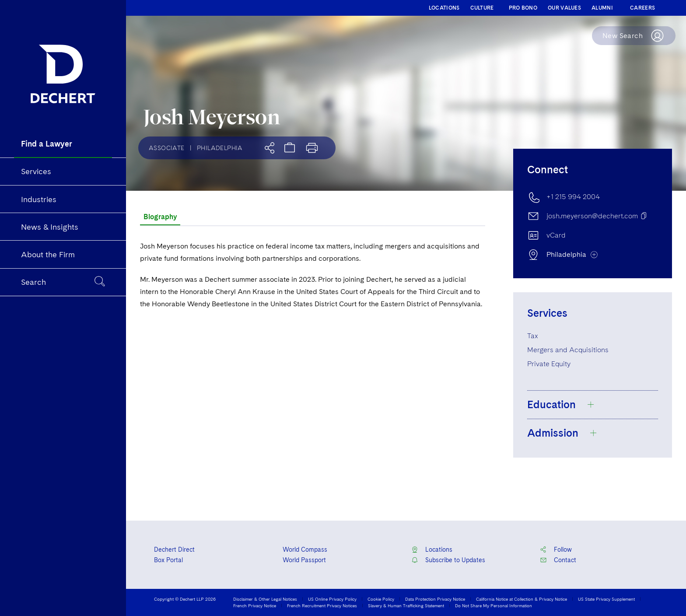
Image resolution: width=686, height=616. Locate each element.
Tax (533, 336)
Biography (160, 217)
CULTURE (482, 8)
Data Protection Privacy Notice (435, 599)
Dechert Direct (174, 549)
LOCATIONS (444, 8)
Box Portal (168, 560)
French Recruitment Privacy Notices (322, 605)
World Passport (304, 560)
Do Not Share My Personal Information (493, 605)
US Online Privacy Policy (332, 599)
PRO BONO (523, 8)
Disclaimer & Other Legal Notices (265, 599)
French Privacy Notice (255, 605)
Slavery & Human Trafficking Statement (406, 605)
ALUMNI (602, 8)
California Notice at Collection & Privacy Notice (521, 599)
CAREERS (642, 8)
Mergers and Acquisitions (568, 350)
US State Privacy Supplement (606, 599)
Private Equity (549, 364)
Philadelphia (220, 148)
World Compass (305, 549)
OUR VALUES (564, 8)
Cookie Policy (381, 599)
